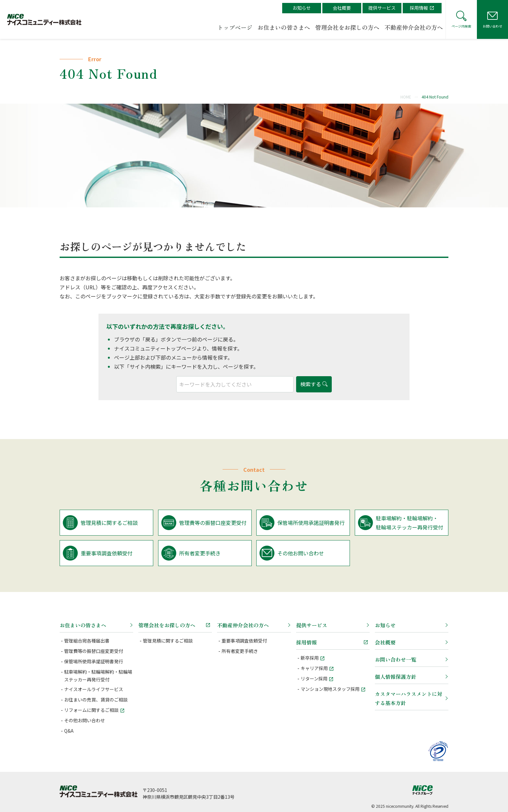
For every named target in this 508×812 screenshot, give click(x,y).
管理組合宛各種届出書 (87, 641)
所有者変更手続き (240, 651)
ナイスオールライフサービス (94, 689)
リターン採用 (314, 679)
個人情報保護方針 (396, 677)
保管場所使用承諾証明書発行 (94, 661)
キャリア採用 (314, 668)
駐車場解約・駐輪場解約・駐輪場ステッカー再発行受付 (98, 676)
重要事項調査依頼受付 (244, 641)
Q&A (69, 731)
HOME (406, 97)
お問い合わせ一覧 (396, 659)
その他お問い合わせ (85, 720)
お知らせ (302, 8)
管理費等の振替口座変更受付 (94, 651)
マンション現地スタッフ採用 (330, 689)
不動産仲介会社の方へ (414, 27)
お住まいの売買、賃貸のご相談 (96, 700)
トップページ (235, 27)
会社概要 (342, 8)
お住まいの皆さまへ (284, 27)
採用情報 (419, 8)
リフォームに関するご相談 (91, 710)
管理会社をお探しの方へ (347, 27)
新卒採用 (310, 658)
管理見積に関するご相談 (168, 641)
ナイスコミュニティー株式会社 (98, 791)
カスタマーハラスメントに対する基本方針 (409, 698)
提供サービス (382, 8)
